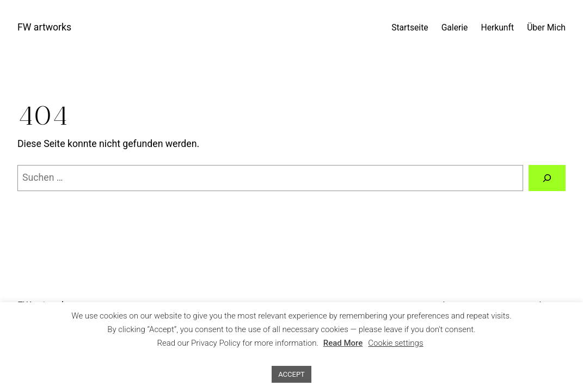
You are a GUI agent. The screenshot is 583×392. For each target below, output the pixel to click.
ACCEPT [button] (291, 374)
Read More (343, 343)
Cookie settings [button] (395, 343)
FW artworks (44, 27)
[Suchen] (547, 178)
